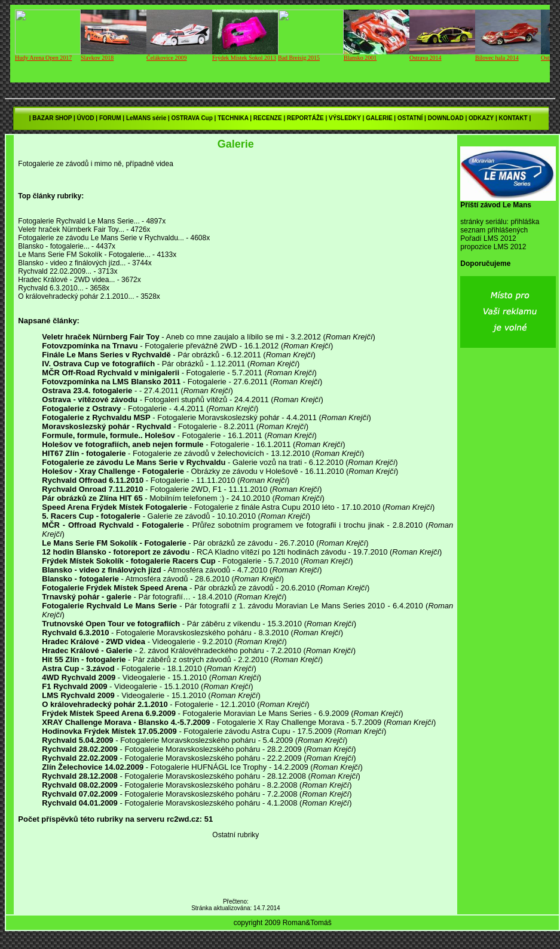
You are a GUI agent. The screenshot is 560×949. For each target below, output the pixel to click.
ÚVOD (86, 118)
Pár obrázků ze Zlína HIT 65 (92, 498)
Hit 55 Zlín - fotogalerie (84, 659)
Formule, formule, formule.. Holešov (108, 435)
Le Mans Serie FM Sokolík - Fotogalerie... (84, 255)
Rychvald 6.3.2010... (51, 288)
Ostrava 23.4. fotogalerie (87, 391)
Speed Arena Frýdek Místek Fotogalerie (114, 507)
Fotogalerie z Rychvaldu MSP (96, 417)
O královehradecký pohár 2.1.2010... (76, 296)
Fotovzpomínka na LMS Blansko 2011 (111, 382)
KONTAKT (513, 118)
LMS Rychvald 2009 (78, 695)
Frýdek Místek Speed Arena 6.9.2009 (109, 713)
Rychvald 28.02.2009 (79, 749)
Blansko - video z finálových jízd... (72, 263)
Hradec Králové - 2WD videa (94, 642)
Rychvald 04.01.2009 (79, 803)
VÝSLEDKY (345, 118)
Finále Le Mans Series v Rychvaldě (106, 355)
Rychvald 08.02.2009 (79, 785)
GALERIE (379, 118)
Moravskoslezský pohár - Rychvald (106, 426)
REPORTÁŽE (305, 118)
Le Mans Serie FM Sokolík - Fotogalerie (114, 543)
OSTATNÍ (410, 118)
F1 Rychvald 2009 (74, 686)
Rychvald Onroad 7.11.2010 (92, 489)
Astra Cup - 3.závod (78, 668)
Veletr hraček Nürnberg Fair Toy (100, 337)
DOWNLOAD (446, 118)
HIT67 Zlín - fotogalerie (84, 453)
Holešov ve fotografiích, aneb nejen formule (123, 444)
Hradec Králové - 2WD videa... (66, 280)
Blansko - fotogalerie (80, 579)
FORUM (110, 118)
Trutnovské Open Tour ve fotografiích (111, 624)
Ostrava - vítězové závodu (90, 400)
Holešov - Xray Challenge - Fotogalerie (113, 471)
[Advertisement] (508, 552)
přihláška (525, 222)
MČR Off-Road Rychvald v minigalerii (111, 373)
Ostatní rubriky (235, 835)
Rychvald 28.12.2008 (79, 776)
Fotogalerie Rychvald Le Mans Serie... (79, 221)
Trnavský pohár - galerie (87, 597)
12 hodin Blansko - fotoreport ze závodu (116, 552)
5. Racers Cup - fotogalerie (91, 516)
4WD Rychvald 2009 (79, 677)
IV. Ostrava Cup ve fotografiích (98, 364)
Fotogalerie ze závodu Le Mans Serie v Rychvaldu (134, 462)
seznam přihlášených (494, 230)
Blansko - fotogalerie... (53, 246)
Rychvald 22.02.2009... (55, 271)
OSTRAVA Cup (192, 118)
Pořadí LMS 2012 (488, 238)
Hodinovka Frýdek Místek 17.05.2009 (109, 731)
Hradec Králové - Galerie (87, 650)
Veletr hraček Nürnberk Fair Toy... (71, 229)
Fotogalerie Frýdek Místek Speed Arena (114, 588)
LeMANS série (146, 118)
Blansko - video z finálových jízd (101, 570)
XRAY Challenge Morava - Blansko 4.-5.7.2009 (126, 722)
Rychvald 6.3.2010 (75, 633)
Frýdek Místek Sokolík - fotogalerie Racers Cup (128, 561)
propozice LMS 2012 (493, 247)
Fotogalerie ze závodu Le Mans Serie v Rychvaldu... (101, 238)
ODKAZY (481, 118)
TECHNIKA (233, 118)
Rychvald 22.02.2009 (79, 758)
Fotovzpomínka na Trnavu (90, 346)
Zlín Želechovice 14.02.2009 (93, 767)
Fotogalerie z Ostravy (81, 408)
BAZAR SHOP (52, 118)
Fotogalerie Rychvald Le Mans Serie (109, 606)
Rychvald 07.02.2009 (79, 794)
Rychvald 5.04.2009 (77, 740)
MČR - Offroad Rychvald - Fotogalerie (113, 525)
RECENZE (268, 118)
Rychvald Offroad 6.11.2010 (93, 480)
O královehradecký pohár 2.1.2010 (105, 704)
